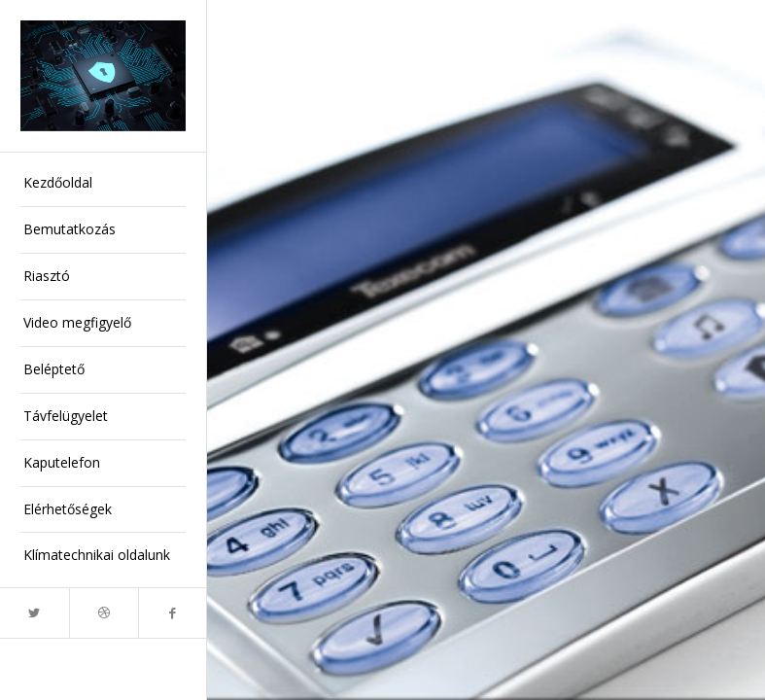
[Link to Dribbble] (104, 613)
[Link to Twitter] (35, 613)
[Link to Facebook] (173, 613)
